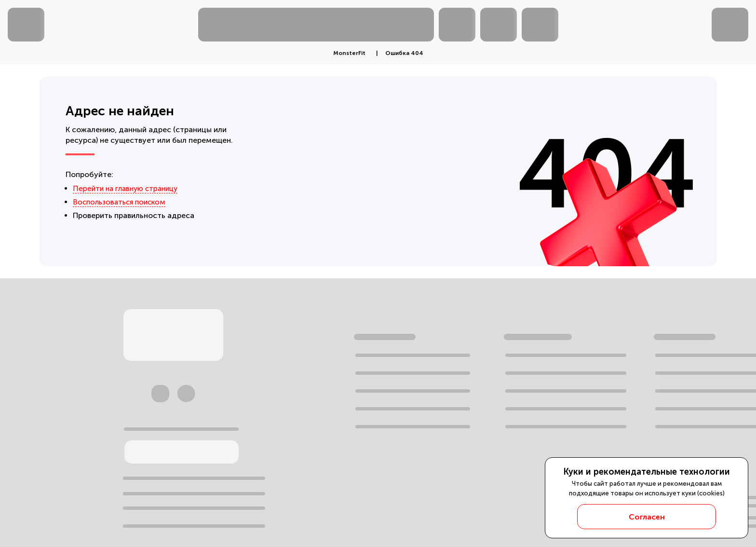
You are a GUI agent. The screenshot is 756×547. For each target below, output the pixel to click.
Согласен (647, 517)
